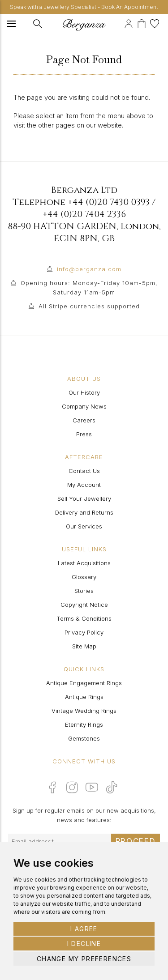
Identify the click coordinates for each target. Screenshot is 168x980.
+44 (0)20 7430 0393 (109, 202)
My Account (84, 485)
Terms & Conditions (84, 618)
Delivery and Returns (84, 512)
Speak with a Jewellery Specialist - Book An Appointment (84, 7)
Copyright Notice (84, 605)
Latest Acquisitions (84, 563)
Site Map (84, 646)
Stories (84, 591)
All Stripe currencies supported (89, 306)
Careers (84, 420)
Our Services (84, 526)
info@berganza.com (89, 269)
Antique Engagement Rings (84, 683)
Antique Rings (84, 697)
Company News (84, 406)
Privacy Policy (84, 632)
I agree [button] (84, 929)
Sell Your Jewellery (84, 499)
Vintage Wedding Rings (84, 711)
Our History (84, 392)
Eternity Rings (84, 724)
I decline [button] (84, 944)
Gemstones (84, 738)
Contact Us (84, 471)
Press (84, 434)
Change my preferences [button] (84, 959)
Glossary (84, 577)
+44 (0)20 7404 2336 (84, 214)
